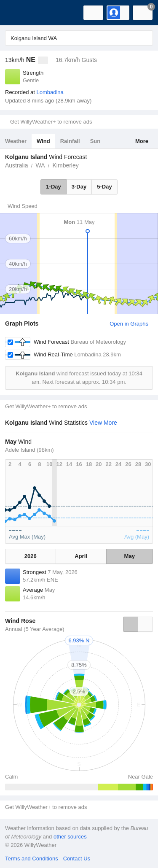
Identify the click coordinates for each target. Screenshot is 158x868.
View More (103, 423)
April (81, 556)
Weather (16, 141)
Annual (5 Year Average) (35, 629)
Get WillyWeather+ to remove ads (51, 122)
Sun (95, 141)
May (130, 556)
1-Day (53, 187)
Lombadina (50, 92)
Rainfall (70, 141)
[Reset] (131, 38)
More (142, 141)
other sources (70, 837)
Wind (43, 141)
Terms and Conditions (32, 859)
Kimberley (66, 165)
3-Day (79, 187)
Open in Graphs (129, 324)
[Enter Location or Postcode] (79, 38)
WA (40, 165)
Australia (16, 165)
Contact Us (77, 859)
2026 (31, 556)
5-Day (104, 187)
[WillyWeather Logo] (19, 13)
